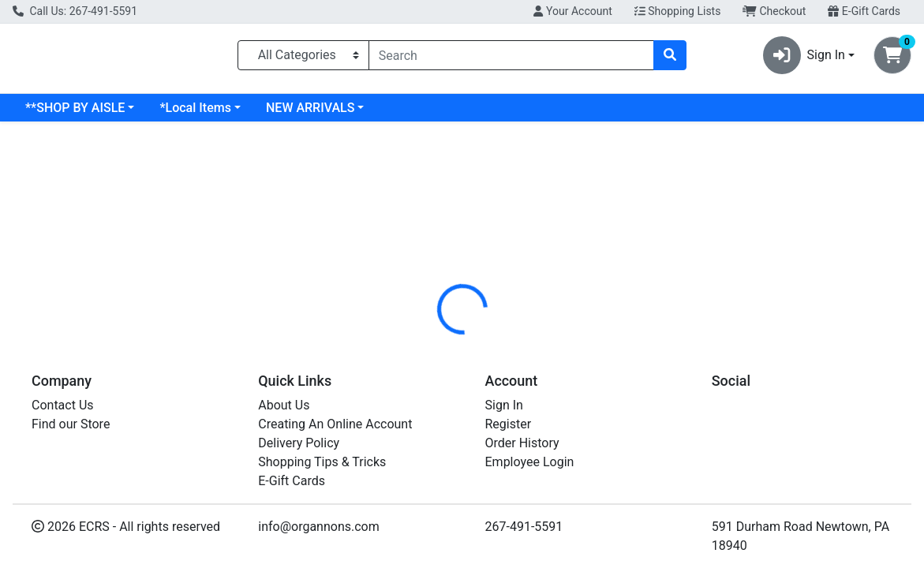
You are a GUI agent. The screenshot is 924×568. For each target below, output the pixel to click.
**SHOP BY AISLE (75, 114)
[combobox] (512, 58)
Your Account (572, 11)
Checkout (774, 11)
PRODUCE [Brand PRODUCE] (570, 443)
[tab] (428, 349)
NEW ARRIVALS (310, 114)
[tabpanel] (655, 441)
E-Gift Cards (864, 11)
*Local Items (195, 114)
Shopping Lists (678, 11)
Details (428, 349)
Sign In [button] (804, 58)
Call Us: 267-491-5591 (75, 11)
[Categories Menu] (303, 58)
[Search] (512, 58)
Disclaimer (498, 349)
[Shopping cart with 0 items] (892, 58)
